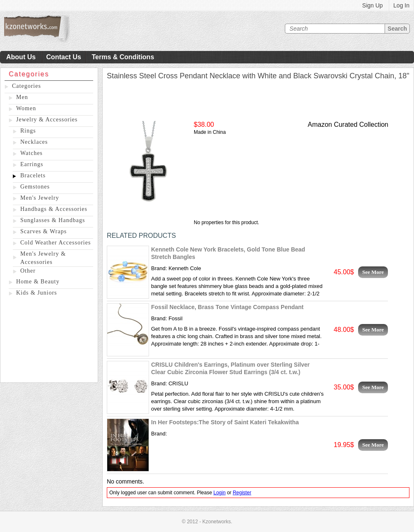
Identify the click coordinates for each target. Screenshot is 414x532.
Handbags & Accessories (54, 209)
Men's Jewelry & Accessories (43, 258)
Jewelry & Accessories (47, 120)
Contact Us (64, 57)
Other (28, 271)
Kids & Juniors (37, 293)
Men (22, 97)
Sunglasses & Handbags (53, 220)
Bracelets (33, 175)
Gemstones (35, 187)
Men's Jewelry (40, 198)
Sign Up (373, 5)
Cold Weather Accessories (55, 243)
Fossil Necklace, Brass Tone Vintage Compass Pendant (227, 307)
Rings (28, 131)
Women (26, 108)
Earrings (32, 164)
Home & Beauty (38, 282)
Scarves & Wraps (43, 231)
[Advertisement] (49, 341)
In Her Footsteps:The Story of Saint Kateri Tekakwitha (225, 422)
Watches (31, 153)
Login (219, 493)
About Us (21, 57)
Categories (26, 86)
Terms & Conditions (123, 57)
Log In (401, 5)
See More (373, 272)
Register (242, 493)
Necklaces (34, 142)
